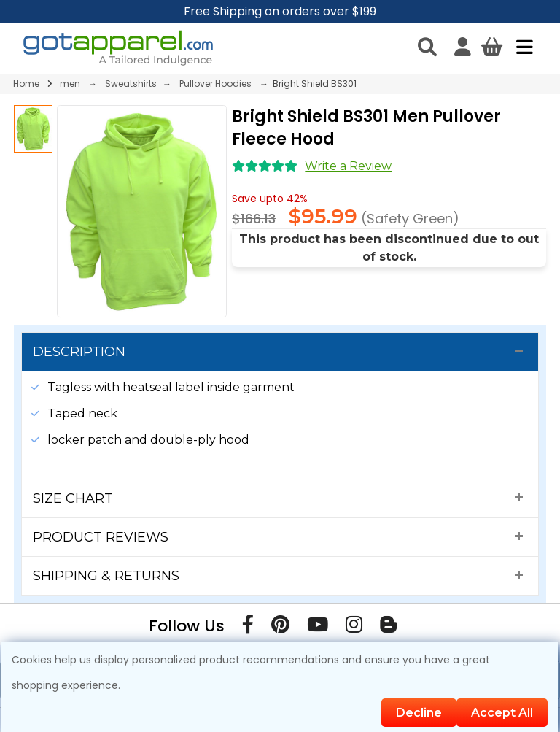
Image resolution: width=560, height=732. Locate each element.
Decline (419, 713)
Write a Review (348, 166)
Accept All (502, 713)
